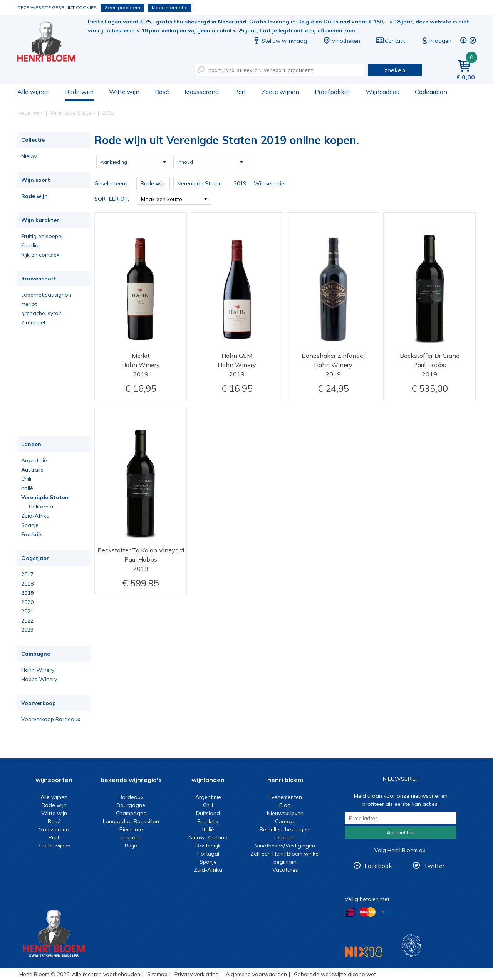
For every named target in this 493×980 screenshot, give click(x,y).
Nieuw (29, 156)
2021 (27, 611)
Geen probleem (122, 8)
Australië (32, 470)
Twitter (434, 866)
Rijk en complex (40, 255)
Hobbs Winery (39, 679)
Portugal (208, 854)
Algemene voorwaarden (256, 974)
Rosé (162, 92)
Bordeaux (131, 797)
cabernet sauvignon (46, 295)
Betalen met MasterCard (367, 912)
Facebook (378, 866)
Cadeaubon (431, 92)
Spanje (30, 525)
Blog (285, 805)
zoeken (395, 70)
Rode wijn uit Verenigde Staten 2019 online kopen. (52, 43)
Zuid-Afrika (35, 516)
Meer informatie (170, 8)
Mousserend (202, 92)
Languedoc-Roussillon (131, 821)
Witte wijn (124, 92)
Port (240, 92)
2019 (27, 593)
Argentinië (34, 460)
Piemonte (131, 829)
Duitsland (208, 813)
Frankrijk (32, 534)
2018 (27, 584)
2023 (27, 630)
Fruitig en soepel (42, 236)
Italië (27, 488)
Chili (26, 479)
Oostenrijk (208, 846)
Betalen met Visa (387, 913)
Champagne (131, 813)
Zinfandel (33, 322)
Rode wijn (79, 92)
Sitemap (157, 974)
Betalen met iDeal (350, 912)
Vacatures (285, 870)
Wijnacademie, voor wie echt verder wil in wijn (412, 946)
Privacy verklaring (197, 974)
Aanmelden (401, 832)
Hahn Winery (38, 670)
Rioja (131, 846)
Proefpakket (332, 92)
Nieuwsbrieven (285, 813)
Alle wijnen (34, 92)
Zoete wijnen (280, 92)
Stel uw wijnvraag (280, 41)
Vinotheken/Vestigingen (285, 846)
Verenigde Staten (45, 497)
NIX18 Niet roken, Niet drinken (364, 952)
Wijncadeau (382, 92)
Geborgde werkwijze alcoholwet (335, 974)
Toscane (131, 837)
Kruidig (30, 245)
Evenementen (285, 797)
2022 (27, 621)
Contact (390, 41)
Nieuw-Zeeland (208, 837)
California (41, 507)
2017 (27, 574)
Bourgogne (131, 805)
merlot (29, 304)
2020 (27, 602)
